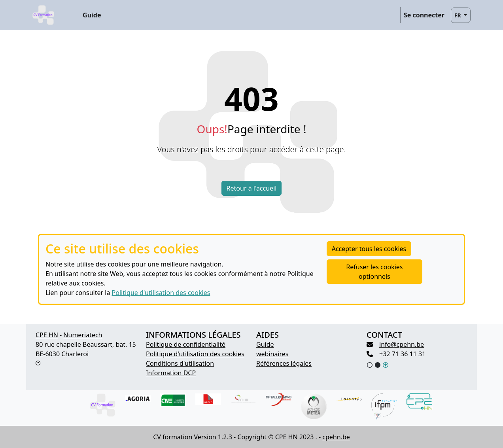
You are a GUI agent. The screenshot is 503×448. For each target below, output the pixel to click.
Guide (92, 15)
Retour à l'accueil (252, 188)
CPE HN (47, 335)
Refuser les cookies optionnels (374, 272)
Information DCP (171, 373)
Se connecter (424, 15)
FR (459, 15)
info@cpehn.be (402, 344)
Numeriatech (83, 335)
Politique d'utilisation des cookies (161, 293)
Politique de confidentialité (186, 344)
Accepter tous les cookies (369, 249)
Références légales (284, 363)
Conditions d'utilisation (180, 363)
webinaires (272, 354)
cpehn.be (336, 437)
